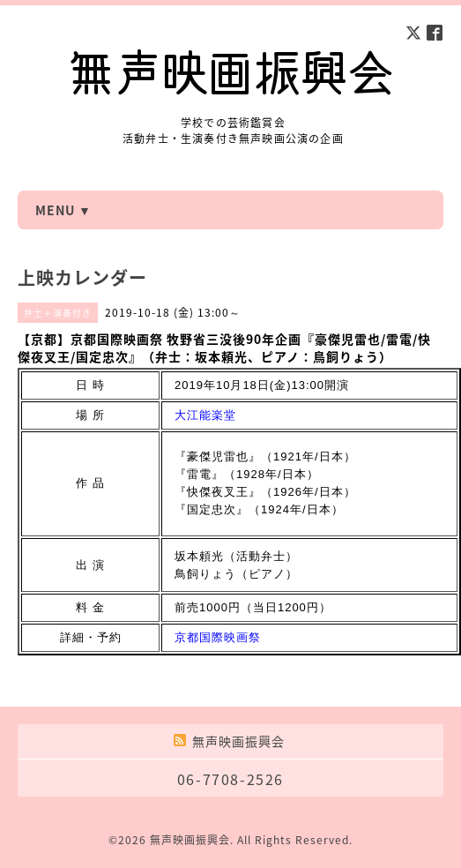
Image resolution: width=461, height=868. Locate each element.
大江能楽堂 (205, 415)
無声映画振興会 (190, 840)
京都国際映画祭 (218, 637)
